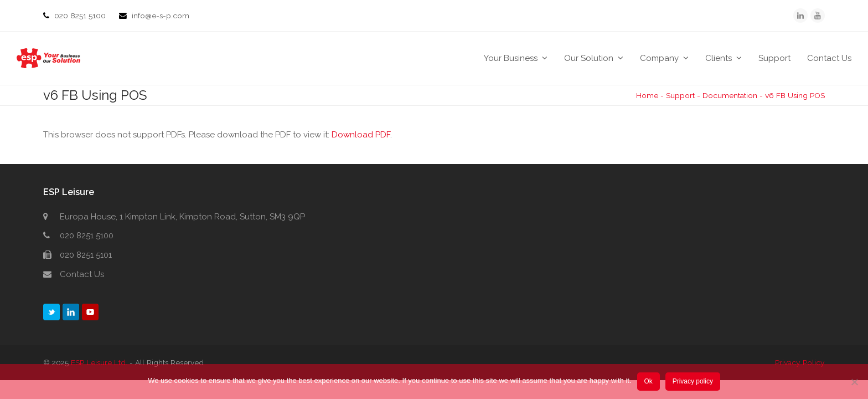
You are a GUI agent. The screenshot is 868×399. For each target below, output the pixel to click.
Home (647, 95)
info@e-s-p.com (161, 16)
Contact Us (82, 274)
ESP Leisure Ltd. (99, 362)
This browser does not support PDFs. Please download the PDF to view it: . (218, 135)
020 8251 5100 (81, 16)
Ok (648, 381)
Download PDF (361, 135)
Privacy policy (693, 381)
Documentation (730, 95)
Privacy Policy (800, 362)
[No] (854, 382)
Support (680, 95)
